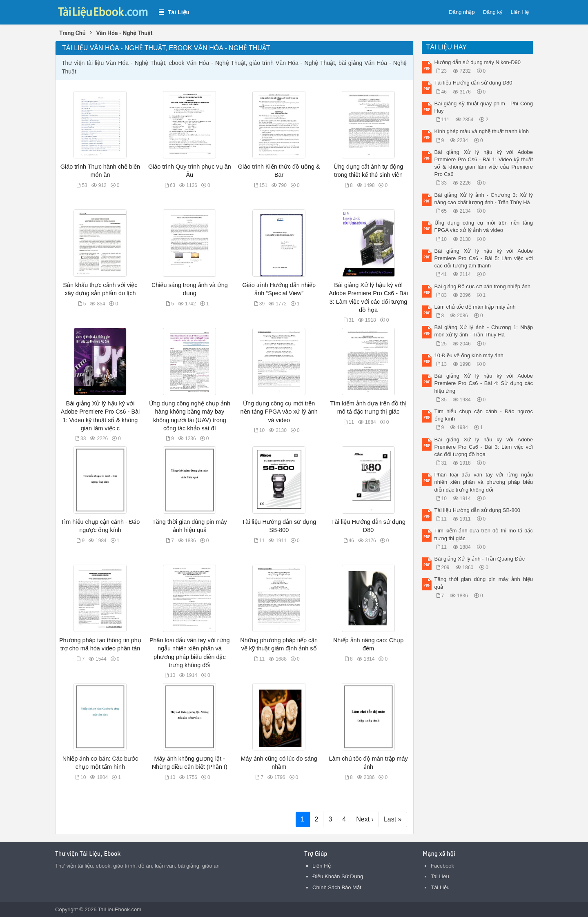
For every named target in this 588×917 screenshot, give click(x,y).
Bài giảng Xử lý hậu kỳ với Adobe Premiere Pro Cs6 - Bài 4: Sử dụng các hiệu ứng (484, 383)
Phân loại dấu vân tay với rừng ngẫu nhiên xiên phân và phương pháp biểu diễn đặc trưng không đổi (484, 482)
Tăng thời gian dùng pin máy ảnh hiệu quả (484, 583)
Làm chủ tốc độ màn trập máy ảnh (475, 307)
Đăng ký (493, 12)
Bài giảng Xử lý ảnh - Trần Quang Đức (480, 559)
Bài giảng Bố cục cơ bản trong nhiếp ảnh (483, 286)
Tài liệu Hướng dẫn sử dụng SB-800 (478, 510)
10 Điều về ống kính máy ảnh (469, 355)
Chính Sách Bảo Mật (337, 887)
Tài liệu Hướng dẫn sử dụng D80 (473, 83)
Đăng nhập (462, 12)
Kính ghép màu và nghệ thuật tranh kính (482, 131)
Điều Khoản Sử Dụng (338, 876)
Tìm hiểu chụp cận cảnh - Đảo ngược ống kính (484, 415)
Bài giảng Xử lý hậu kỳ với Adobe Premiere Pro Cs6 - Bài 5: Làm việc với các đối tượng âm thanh (484, 258)
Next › (365, 819)
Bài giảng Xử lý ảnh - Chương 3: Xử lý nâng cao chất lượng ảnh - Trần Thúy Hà (484, 199)
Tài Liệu (440, 887)
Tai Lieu (440, 876)
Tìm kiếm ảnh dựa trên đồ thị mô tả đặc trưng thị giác (484, 534)
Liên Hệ (520, 12)
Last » (393, 819)
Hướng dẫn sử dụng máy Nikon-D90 (478, 62)
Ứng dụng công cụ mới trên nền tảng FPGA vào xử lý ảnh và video (279, 412)
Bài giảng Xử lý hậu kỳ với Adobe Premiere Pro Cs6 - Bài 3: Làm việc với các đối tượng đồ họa (484, 447)
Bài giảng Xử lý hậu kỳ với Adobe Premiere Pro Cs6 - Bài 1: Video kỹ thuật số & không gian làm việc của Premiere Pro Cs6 (484, 163)
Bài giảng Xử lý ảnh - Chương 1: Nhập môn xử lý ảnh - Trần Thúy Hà (484, 331)
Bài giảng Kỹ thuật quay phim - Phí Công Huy (484, 107)
